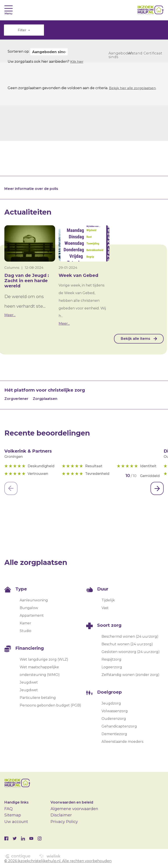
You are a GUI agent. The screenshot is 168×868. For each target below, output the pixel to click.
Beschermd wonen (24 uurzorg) (130, 637)
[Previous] (11, 489)
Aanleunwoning (34, 600)
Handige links (17, 802)
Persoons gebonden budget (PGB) (50, 706)
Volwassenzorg (115, 711)
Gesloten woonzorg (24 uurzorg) (131, 652)
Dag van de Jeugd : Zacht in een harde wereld (27, 281)
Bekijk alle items (134, 339)
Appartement (32, 616)
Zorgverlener (16, 399)
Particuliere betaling (38, 698)
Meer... (10, 315)
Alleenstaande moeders (122, 742)
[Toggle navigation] (9, 8)
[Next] (157, 489)
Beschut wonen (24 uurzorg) (127, 644)
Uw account (16, 822)
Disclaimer (61, 815)
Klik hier (77, 62)
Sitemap (13, 815)
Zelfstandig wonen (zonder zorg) (130, 675)
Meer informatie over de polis (31, 189)
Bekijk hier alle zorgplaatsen (134, 88)
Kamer (25, 623)
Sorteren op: (19, 52)
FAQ (9, 809)
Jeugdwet (29, 683)
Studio (25, 631)
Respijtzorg (111, 660)
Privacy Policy (64, 822)
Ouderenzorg (114, 719)
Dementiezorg (114, 734)
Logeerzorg (112, 667)
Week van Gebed (78, 276)
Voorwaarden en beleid (72, 802)
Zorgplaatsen (45, 399)
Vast (105, 608)
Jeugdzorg (111, 704)
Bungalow (29, 608)
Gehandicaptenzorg (119, 727)
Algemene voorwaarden (74, 809)
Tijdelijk (108, 600)
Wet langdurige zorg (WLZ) (44, 660)
